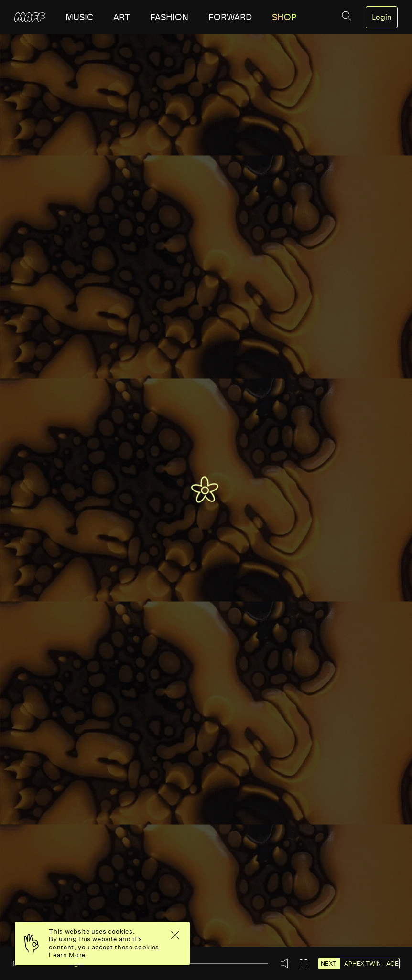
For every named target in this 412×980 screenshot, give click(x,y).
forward (230, 17)
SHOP (284, 17)
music (79, 17)
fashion (169, 17)
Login (382, 17)
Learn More (67, 955)
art (122, 17)
